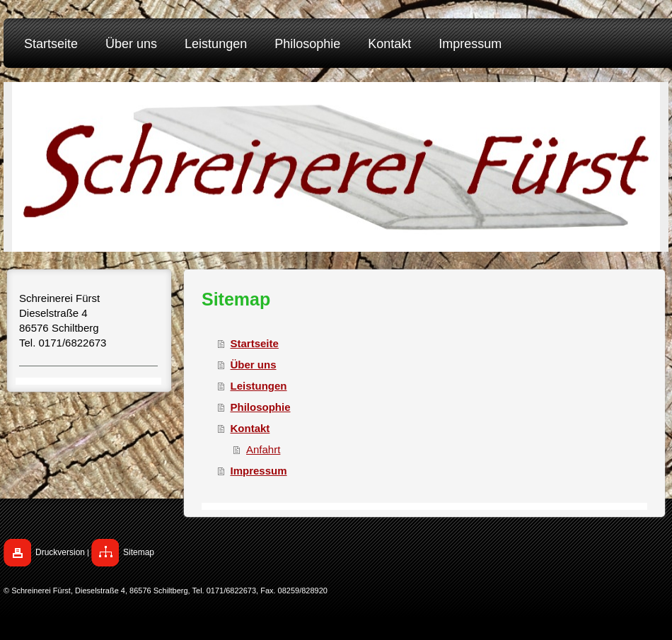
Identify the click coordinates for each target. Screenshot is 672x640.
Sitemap (139, 552)
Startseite (255, 343)
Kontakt (250, 428)
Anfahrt (263, 449)
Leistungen (259, 386)
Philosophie (261, 407)
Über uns (254, 365)
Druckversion (60, 552)
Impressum (259, 471)
